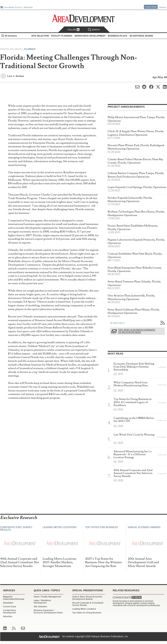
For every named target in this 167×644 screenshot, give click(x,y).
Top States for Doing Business (87, 613)
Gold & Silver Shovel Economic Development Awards (87, 598)
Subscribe (151, 7)
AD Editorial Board (141, 36)
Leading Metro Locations (84, 609)
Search (94, 30)
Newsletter (8, 603)
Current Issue (10, 606)
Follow (74, 30)
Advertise (28, 7)
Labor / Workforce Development (42, 602)
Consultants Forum (12, 7)
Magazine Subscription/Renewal (14, 598)
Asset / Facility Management (47, 597)
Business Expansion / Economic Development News (48, 611)
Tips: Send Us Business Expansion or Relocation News (137, 331)
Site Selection (40, 606)
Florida (30, 49)
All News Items (117, 323)
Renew (162, 7)
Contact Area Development (10, 611)
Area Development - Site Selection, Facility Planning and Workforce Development (83, 18)
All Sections (11, 36)
